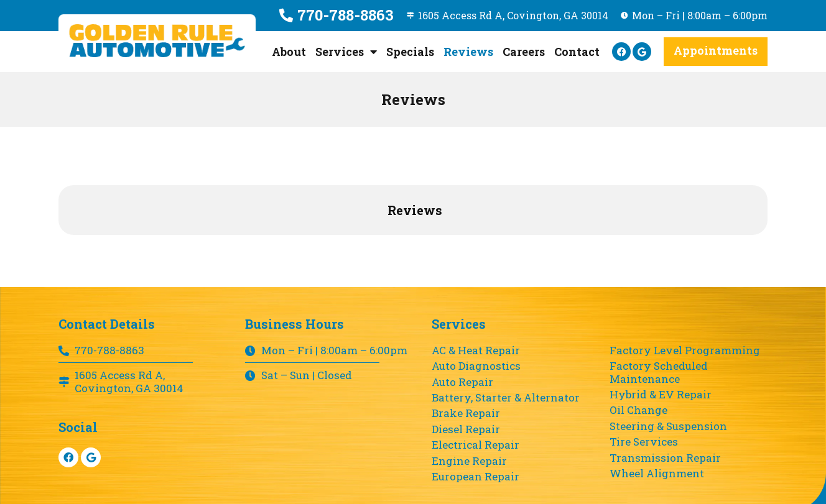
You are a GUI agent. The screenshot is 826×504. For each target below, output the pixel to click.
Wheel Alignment (657, 474)
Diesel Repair (466, 429)
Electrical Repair (476, 445)
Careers (524, 52)
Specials (410, 52)
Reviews (468, 52)
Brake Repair (466, 413)
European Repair (476, 477)
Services (346, 52)
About (289, 52)
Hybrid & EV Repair (661, 395)
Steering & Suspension (668, 426)
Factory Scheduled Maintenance (659, 373)
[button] (716, 52)
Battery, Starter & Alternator (506, 398)
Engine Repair (469, 461)
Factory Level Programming (685, 351)
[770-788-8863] (281, 16)
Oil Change (638, 410)
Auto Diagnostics (476, 366)
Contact (577, 52)
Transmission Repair (665, 458)
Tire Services (644, 442)
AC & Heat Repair (476, 351)
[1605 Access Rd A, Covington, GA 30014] (406, 16)
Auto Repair (462, 382)
